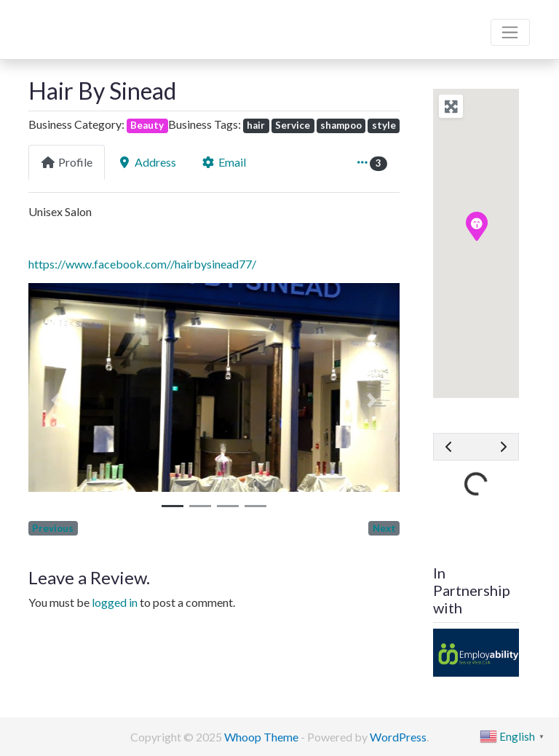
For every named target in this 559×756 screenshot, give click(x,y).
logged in (115, 602)
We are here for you (78, 46)
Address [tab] (147, 162)
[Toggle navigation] (510, 33)
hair (256, 125)
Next (384, 528)
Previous (53, 528)
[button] (56, 400)
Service (293, 125)
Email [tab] (223, 162)
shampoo (341, 125)
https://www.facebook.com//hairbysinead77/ (142, 264)
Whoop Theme (262, 737)
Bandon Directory (88, 23)
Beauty (147, 125)
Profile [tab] (67, 162)
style (384, 125)
